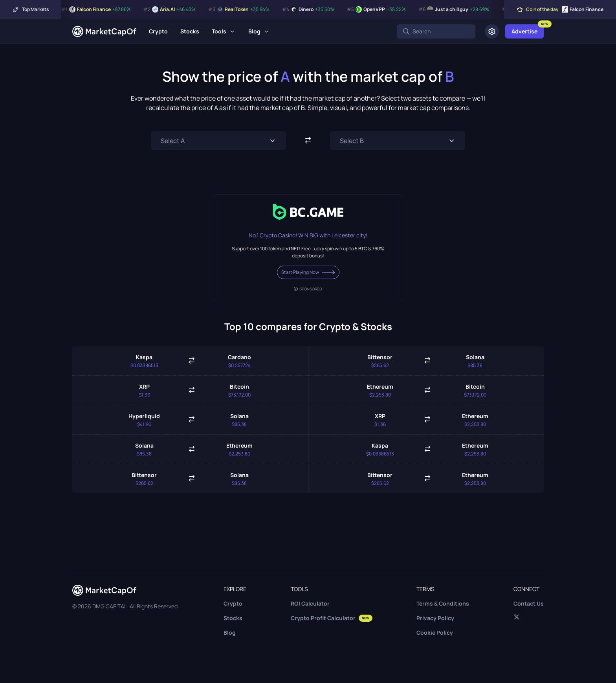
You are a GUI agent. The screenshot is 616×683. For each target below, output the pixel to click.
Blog (254, 31)
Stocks (190, 31)
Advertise (524, 31)
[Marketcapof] (104, 31)
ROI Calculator (310, 603)
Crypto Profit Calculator (332, 618)
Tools (219, 31)
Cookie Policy (435, 633)
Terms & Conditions (443, 603)
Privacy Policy (435, 618)
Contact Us (529, 603)
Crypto (158, 31)
